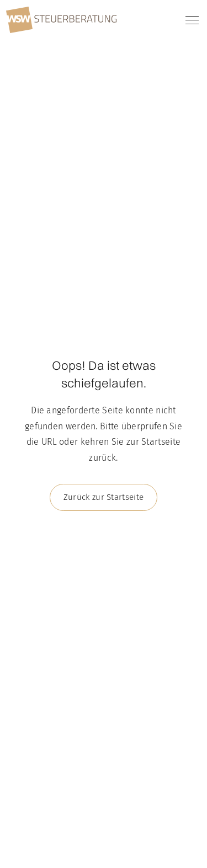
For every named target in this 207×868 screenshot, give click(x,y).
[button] (190, 20)
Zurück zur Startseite (104, 497)
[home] (61, 20)
